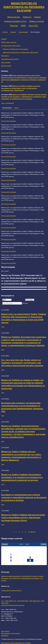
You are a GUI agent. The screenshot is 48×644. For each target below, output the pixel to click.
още (3, 327)
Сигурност (5, 636)
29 (17, 564)
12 (43, 554)
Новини (37, 17)
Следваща (32, 532)
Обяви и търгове (37, 21)
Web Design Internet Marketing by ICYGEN (16, 643)
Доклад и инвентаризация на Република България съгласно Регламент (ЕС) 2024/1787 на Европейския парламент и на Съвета (22, 578)
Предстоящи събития (9, 42)
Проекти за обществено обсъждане (15, 49)
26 (43, 561)
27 (5, 564)
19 (43, 557)
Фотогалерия (23, 32)
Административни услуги (15, 21)
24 (30, 561)
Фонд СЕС (33, 26)
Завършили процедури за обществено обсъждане (20, 52)
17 (30, 557)
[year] (21, 544)
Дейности (27, 17)
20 (5, 561)
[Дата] (7, 300)
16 (24, 557)
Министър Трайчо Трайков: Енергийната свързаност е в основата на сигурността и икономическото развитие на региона (22, 477)
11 (37, 554)
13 (5, 557)
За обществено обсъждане (11, 46)
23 (24, 561)
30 (24, 564)
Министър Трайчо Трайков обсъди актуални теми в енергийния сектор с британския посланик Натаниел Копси (23, 518)
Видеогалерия (6, 66)
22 (17, 561)
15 (17, 557)
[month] (27, 544)
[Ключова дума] (12, 303)
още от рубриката (8, 103)
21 (11, 561)
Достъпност (5, 631)
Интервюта (5, 56)
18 (37, 557)
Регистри (14, 26)
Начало (5, 32)
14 (11, 557)
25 (37, 561)
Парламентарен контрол (10, 59)
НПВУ (23, 26)
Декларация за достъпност (11, 633)
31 (30, 564)
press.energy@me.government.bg (13, 605)
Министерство (14, 17)
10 (30, 554)
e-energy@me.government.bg (11, 590)
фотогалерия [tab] (7, 108)
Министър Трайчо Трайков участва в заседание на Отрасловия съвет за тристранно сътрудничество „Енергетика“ (21, 88)
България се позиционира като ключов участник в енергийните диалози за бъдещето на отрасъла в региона (24, 498)
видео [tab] (16, 108)
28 (11, 564)
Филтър (25, 303)
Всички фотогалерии (9, 121)
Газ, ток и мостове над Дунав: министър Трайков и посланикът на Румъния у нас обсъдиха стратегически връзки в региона (22, 363)
